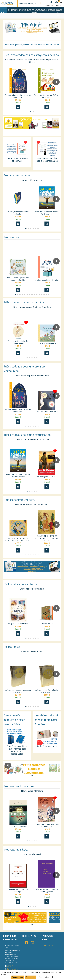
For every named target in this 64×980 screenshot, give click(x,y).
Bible (10, 10)
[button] (32, 34)
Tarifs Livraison (12, 969)
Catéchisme (53, 10)
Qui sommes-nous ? (51, 946)
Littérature (26, 10)
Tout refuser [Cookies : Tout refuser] (31, 977)
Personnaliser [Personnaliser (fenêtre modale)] (44, 977)
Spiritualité (17, 10)
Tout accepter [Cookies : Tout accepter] (18, 977)
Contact (9, 966)
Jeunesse (44, 10)
